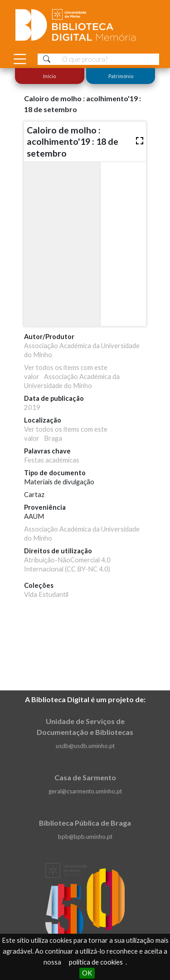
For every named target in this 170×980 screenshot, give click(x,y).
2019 (32, 407)
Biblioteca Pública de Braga (85, 823)
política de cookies (96, 962)
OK (87, 973)
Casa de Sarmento (85, 777)
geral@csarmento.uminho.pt (85, 791)
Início (49, 76)
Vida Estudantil (46, 594)
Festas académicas (52, 460)
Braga (53, 438)
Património (120, 76)
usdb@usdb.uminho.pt (85, 746)
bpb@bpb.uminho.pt (85, 837)
